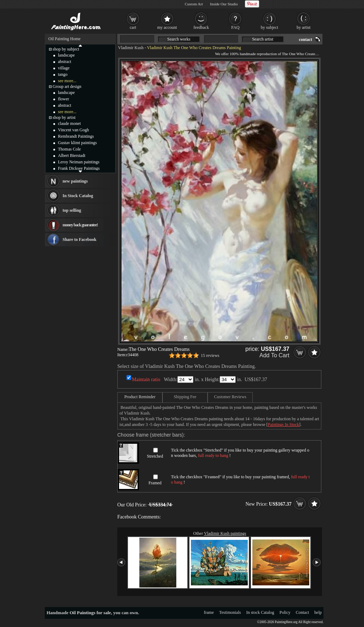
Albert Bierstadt (72, 156)
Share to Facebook (79, 239)
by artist (304, 27)
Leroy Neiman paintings (79, 162)
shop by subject (66, 49)
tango (63, 74)
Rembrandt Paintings (76, 136)
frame (209, 612)
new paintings (75, 181)
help (318, 612)
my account (167, 27)
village (64, 68)
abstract (65, 62)
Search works (179, 39)
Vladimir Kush (131, 48)
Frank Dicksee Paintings (79, 168)
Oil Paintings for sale (90, 613)
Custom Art (194, 4)
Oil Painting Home (65, 39)
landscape (66, 55)
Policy (285, 612)
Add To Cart (274, 355)
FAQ (235, 27)
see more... (67, 81)
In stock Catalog (260, 612)
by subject (270, 27)
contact (306, 39)
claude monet (69, 123)
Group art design (67, 86)
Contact (302, 612)
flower (63, 99)
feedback (201, 27)
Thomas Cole (69, 149)
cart (133, 27)
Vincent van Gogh (73, 130)
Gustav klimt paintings (77, 143)
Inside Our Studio (224, 4)
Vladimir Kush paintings (225, 533)
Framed (155, 483)
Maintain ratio (146, 380)
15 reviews (210, 355)
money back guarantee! (80, 225)
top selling (72, 210)
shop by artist (64, 117)
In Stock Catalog (78, 196)
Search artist (263, 39)
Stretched (155, 456)
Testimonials (230, 612)
